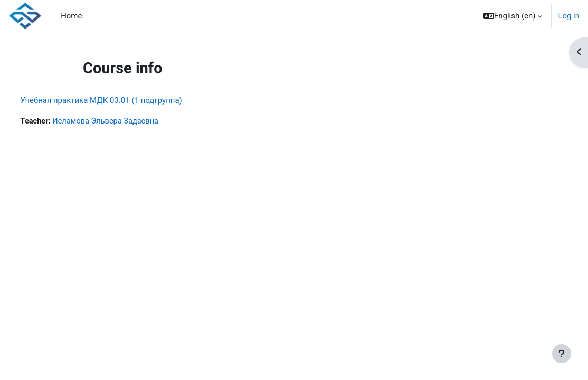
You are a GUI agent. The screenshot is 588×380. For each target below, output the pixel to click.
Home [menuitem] (71, 16)
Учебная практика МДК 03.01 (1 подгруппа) (121, 100)
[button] (513, 16)
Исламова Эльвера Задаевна (127, 121)
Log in (569, 16)
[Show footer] (562, 354)
